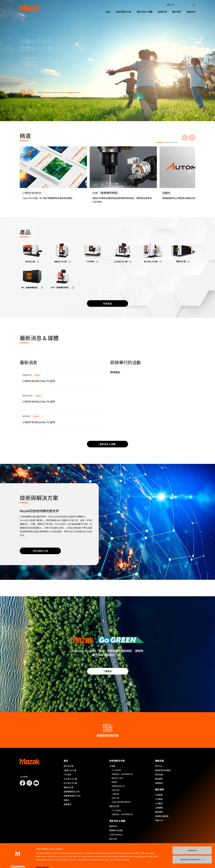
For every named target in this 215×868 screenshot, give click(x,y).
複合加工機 (68, 766)
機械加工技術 (117, 778)
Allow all (192, 846)
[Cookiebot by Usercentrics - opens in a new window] (18, 863)
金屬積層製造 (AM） (72, 792)
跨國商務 (159, 783)
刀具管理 (115, 794)
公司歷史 (159, 803)
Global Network (194, 5)
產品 (108, 12)
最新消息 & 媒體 (145, 12)
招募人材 (170, 5)
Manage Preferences (192, 855)
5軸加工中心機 (70, 770)
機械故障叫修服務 (163, 770)
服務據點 (159, 812)
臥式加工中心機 (70, 783)
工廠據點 (159, 808)
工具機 (112, 766)
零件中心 (159, 766)
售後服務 (159, 779)
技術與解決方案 (124, 12)
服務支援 (162, 12)
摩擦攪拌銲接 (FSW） (73, 796)
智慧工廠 (115, 798)
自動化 (67, 800)
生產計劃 (115, 790)
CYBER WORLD (116, 835)
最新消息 (113, 826)
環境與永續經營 (162, 816)
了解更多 (107, 671)
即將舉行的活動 (116, 830)
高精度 (114, 782)
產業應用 (67, 804)
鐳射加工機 (68, 787)
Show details (42, 863)
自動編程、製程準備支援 (122, 774)
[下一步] (30, 93)
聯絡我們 (191, 12)
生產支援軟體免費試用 (121, 802)
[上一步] (23, 93)
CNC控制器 (116, 770)
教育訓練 (159, 774)
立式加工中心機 (70, 779)
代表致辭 (159, 795)
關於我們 (177, 12)
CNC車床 (67, 774)
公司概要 (159, 799)
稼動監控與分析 (118, 786)
